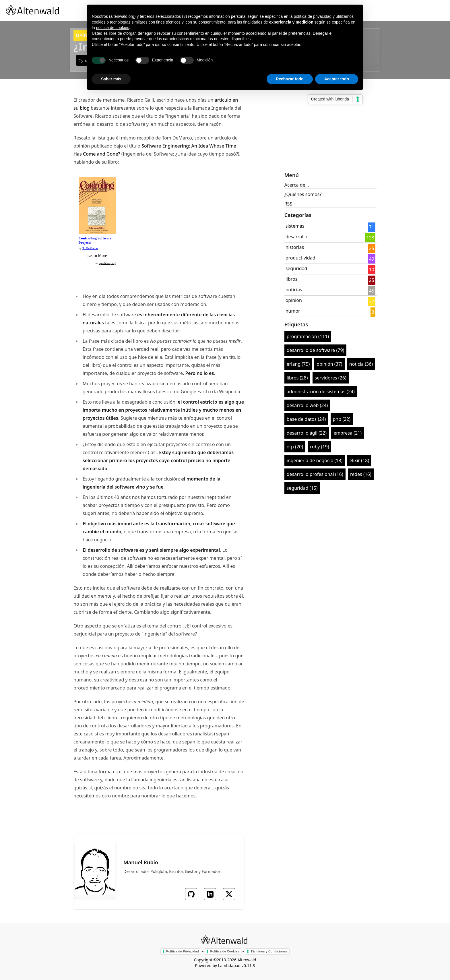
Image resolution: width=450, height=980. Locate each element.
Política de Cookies (225, 951)
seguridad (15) (302, 488)
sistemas (295, 226)
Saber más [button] (111, 79)
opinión (294, 300)
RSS (288, 204)
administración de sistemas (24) (321, 392)
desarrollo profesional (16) (315, 474)
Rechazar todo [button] (290, 79)
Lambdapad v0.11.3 (237, 966)
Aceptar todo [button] (337, 79)
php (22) (342, 419)
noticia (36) (361, 364)
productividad (300, 258)
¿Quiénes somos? (303, 194)
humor (293, 311)
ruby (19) (319, 447)
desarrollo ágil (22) (307, 433)
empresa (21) (348, 433)
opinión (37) (329, 364)
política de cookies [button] (113, 28)
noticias (294, 290)
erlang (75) (298, 364)
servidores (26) (331, 378)
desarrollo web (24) (307, 405)
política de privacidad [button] (313, 16)
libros (292, 279)
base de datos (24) (306, 419)
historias (295, 247)
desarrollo (296, 237)
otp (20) (295, 447)
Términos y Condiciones (269, 951)
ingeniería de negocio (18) (315, 460)
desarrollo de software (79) (316, 350)
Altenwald (247, 960)
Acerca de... (297, 185)
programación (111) (308, 336)
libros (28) (297, 378)
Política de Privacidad (183, 951)
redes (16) (361, 474)
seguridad (296, 268)
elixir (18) (359, 460)
